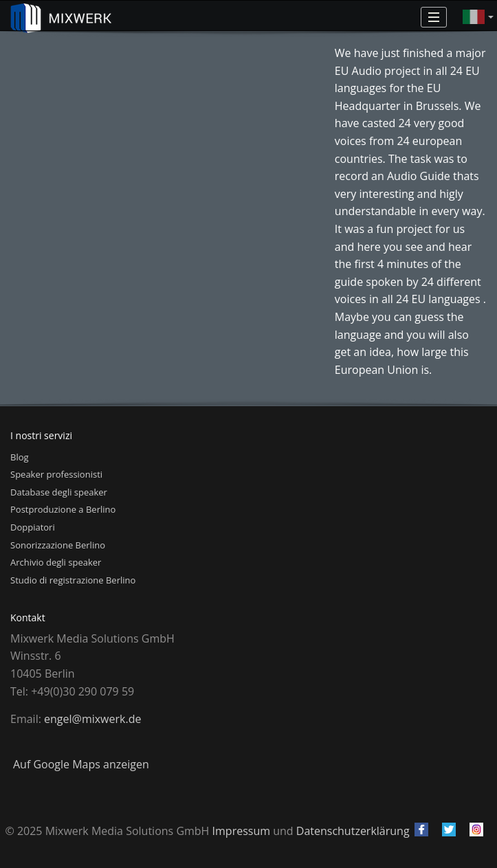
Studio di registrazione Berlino (73, 580)
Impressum (241, 831)
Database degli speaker (59, 492)
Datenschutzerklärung (353, 831)
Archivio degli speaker (56, 562)
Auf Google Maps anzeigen (81, 764)
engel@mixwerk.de (92, 719)
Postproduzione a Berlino (63, 509)
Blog (20, 457)
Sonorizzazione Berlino (58, 545)
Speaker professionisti (56, 474)
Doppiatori (33, 527)
